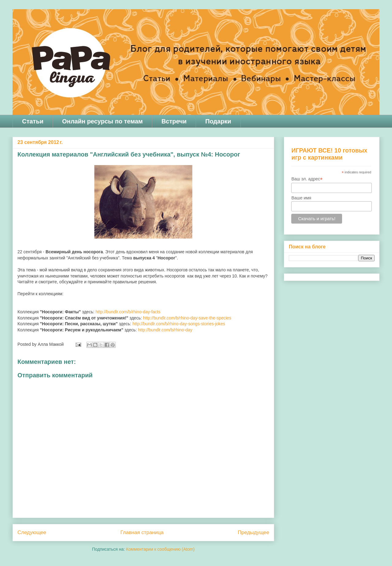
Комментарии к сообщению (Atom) (160, 549)
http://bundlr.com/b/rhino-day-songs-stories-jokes (179, 324)
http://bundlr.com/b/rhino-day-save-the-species (187, 318)
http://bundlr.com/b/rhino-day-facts (128, 312)
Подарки (218, 121)
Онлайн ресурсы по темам (102, 121)
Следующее (32, 532)
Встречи (174, 121)
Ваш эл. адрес (307, 179)
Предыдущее (253, 532)
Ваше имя (301, 198)
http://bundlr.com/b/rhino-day (165, 330)
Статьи (33, 121)
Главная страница (142, 532)
